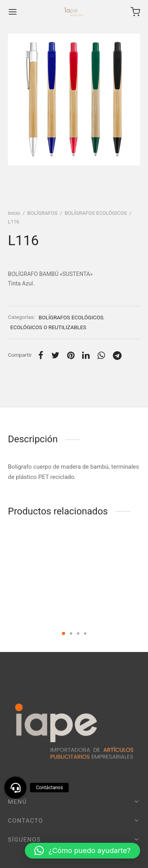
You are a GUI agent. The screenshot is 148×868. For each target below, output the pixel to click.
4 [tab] (85, 633)
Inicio (14, 213)
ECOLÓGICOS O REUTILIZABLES (48, 327)
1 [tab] (64, 633)
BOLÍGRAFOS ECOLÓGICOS (96, 213)
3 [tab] (78, 633)
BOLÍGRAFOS (42, 213)
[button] (82, 851)
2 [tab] (71, 633)
